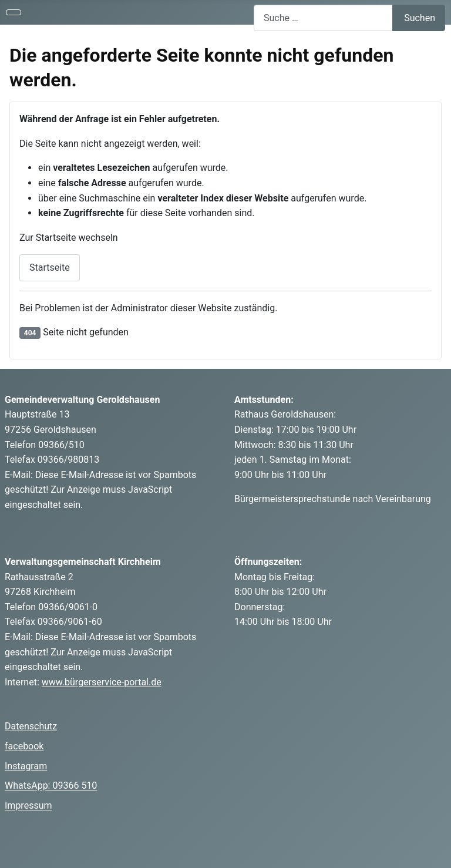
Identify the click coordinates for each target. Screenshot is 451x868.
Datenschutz (31, 726)
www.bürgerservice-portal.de (102, 682)
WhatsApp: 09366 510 (51, 785)
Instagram (26, 766)
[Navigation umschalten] (14, 12)
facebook (24, 746)
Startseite (50, 268)
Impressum (28, 805)
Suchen (420, 18)
